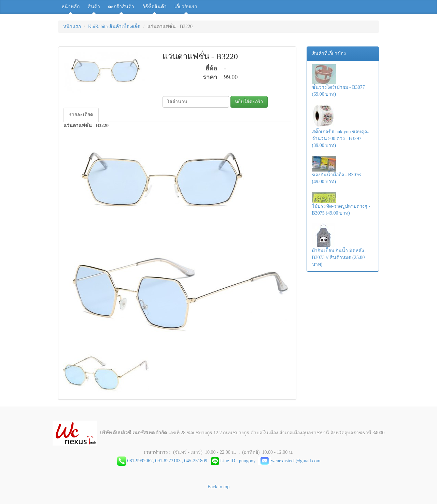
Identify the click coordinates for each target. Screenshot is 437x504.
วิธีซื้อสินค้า (154, 7)
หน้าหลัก (71, 7)
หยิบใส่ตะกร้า (249, 102)
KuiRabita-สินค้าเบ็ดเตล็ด (114, 26)
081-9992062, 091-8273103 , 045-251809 (168, 461)
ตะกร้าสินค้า (121, 7)
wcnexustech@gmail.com (289, 461)
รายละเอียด (81, 115)
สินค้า (94, 7)
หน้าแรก (72, 26)
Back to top (219, 487)
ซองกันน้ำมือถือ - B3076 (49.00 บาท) (336, 170)
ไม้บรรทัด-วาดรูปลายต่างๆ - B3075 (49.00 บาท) (341, 204)
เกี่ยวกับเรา (186, 7)
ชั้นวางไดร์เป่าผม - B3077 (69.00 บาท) (339, 80)
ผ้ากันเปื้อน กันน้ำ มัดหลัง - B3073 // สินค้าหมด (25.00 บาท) (339, 245)
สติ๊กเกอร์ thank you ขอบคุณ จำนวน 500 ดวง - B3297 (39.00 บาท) (341, 126)
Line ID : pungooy (234, 461)
